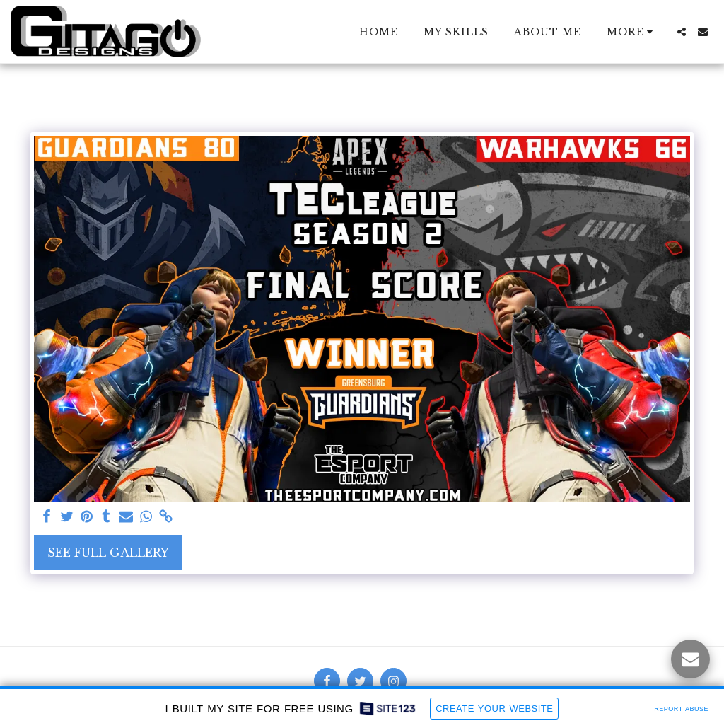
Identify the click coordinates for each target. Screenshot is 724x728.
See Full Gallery (108, 553)
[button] (682, 32)
